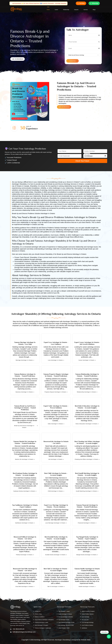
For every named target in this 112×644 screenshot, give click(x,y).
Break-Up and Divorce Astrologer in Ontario (26, 427)
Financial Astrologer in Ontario (87, 523)
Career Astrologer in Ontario (87, 360)
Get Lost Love (85, 620)
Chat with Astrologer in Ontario (25, 587)
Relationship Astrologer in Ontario (87, 392)
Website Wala (86, 640)
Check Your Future (82, 161)
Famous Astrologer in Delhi (42, 623)
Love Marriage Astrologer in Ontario (56, 523)
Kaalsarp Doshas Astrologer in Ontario (25, 491)
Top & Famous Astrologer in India (66, 623)
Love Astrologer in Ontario (56, 360)
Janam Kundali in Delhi (64, 628)
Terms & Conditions (40, 617)
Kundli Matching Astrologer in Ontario (87, 491)
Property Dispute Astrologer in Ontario (56, 392)
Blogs (94, 10)
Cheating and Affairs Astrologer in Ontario (87, 459)
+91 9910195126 (18, 629)
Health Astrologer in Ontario (87, 587)
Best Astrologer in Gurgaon (42, 625)
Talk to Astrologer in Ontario (56, 587)
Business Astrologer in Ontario (25, 392)
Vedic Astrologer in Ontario (56, 424)
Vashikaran (84, 628)
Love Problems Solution (87, 625)
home (48, 10)
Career (56, 10)
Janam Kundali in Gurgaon (88, 611)
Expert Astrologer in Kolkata (65, 614)
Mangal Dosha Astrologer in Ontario (87, 555)
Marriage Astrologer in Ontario (25, 360)
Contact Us (38, 611)
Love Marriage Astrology (88, 623)
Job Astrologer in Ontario (56, 459)
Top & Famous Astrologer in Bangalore (44, 620)
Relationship (66, 10)
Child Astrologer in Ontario (56, 491)
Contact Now (72, 61)
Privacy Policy (38, 614)
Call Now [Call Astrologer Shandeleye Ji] (81, 3)
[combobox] (83, 55)
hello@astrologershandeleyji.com (24, 632)
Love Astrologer (85, 617)
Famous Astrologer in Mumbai (66, 617)
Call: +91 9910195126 (17, 59)
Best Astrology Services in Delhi (66, 625)
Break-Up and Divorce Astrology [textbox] (76, 55)
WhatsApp (94, 3)
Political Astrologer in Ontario (25, 555)
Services (86, 10)
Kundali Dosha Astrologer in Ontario (56, 555)
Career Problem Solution (88, 614)
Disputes (76, 10)
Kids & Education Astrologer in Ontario (87, 424)
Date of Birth (87, 154)
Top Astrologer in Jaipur (64, 611)
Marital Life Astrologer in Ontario (25, 459)
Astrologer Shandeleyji (63, 640)
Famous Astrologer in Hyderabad (43, 628)
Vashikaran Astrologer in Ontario (25, 523)
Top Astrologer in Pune (64, 620)
